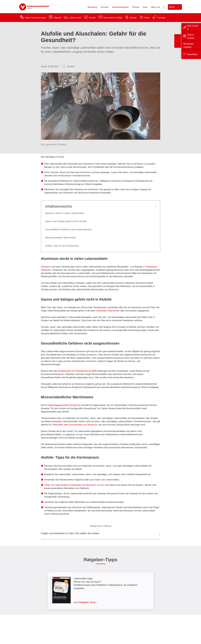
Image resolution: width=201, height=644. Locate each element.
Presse (136, 7)
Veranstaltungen (120, 7)
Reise (147, 18)
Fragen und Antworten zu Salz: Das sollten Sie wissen (70, 533)
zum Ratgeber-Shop (85, 602)
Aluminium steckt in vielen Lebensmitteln (65, 213)
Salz (49, 307)
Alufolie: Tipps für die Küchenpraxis (62, 246)
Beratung (92, 7)
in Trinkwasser (150, 267)
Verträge (161, 18)
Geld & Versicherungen (36, 18)
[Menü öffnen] (175, 7)
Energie (133, 18)
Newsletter (192, 54)
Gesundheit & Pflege (113, 18)
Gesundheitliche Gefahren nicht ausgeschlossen (68, 229)
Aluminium (46, 267)
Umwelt (92, 18)
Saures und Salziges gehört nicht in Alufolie (66, 221)
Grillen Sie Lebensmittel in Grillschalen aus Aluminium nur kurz (74, 485)
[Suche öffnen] (164, 7)
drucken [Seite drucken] (71, 66)
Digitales (58, 18)
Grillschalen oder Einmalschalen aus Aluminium (75, 425)
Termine (104, 7)
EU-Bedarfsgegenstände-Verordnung (63, 405)
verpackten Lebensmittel (108, 311)
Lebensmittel (75, 18)
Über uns (156, 7)
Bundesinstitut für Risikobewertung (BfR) (77, 371)
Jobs (145, 7)
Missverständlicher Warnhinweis (61, 238)
